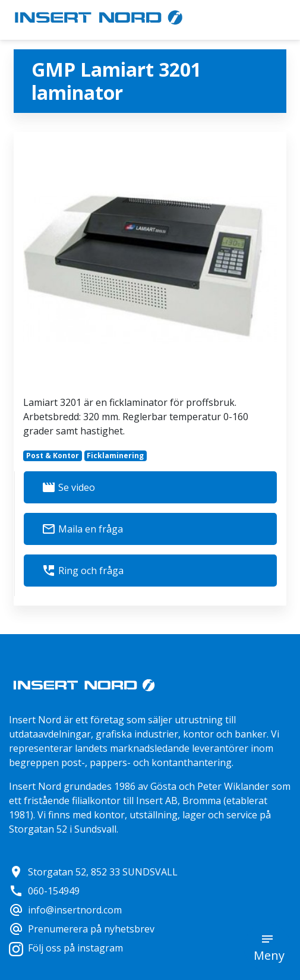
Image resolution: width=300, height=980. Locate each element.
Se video (68, 487)
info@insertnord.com (65, 910)
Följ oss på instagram (66, 948)
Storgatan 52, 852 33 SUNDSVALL (93, 872)
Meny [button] (269, 955)
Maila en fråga (82, 529)
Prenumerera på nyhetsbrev (82, 929)
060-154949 (44, 891)
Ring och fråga (83, 571)
